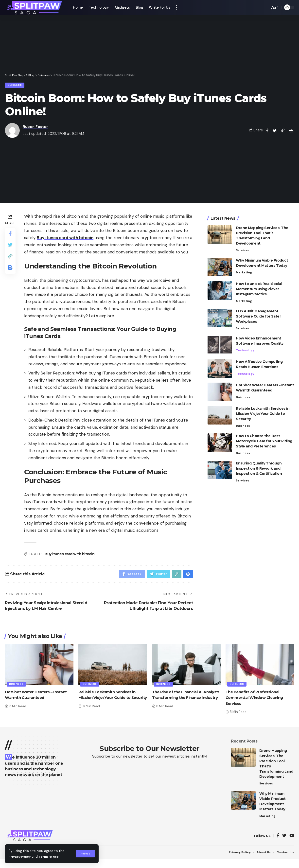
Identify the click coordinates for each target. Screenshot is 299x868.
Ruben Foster (35, 128)
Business (243, 452)
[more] (177, 7)
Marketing (244, 271)
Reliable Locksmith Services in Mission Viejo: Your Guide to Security (263, 412)
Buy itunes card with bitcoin (70, 555)
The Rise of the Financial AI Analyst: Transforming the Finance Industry (179, 700)
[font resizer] (274, 8)
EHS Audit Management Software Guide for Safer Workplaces (258, 315)
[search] (265, 7)
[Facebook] (278, 839)
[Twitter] (284, 839)
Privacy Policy (21, 857)
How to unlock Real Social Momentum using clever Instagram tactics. (259, 287)
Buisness (17, 86)
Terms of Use (52, 857)
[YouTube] (292, 839)
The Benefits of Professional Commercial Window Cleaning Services (257, 700)
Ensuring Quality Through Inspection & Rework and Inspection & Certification (259, 468)
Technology (245, 349)
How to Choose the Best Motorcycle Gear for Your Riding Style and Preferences (264, 440)
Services (243, 248)
